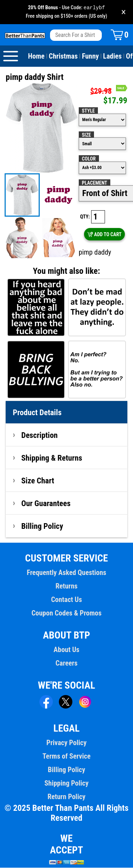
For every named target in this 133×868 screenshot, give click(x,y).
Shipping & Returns (52, 458)
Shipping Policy (66, 783)
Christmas (63, 56)
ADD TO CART (104, 235)
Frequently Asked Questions (66, 573)
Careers (66, 663)
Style (88, 111)
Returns (66, 586)
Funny (90, 56)
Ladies (113, 56)
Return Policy (66, 797)
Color (89, 159)
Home (36, 56)
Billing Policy (42, 526)
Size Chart (38, 481)
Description (40, 435)
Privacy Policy (66, 743)
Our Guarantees (46, 504)
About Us (66, 650)
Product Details (37, 413)
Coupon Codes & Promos (67, 613)
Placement (95, 183)
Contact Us (66, 600)
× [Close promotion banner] (124, 12)
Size (87, 135)
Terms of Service (67, 756)
